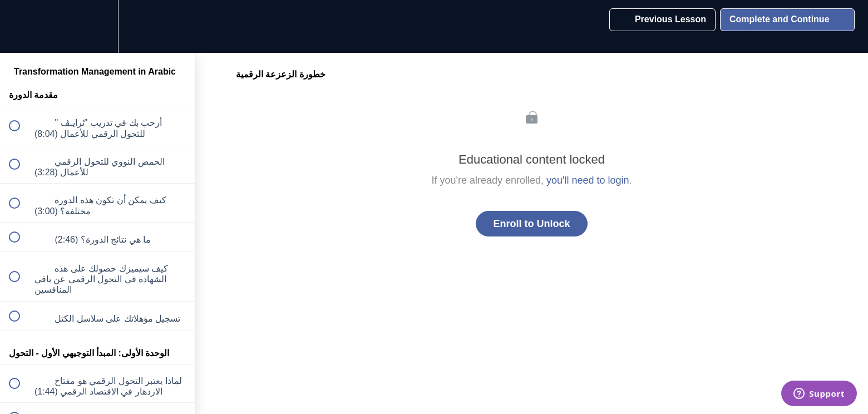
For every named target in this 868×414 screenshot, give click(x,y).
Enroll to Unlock (531, 224)
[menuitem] (97, 26)
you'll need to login (588, 180)
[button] (21, 26)
